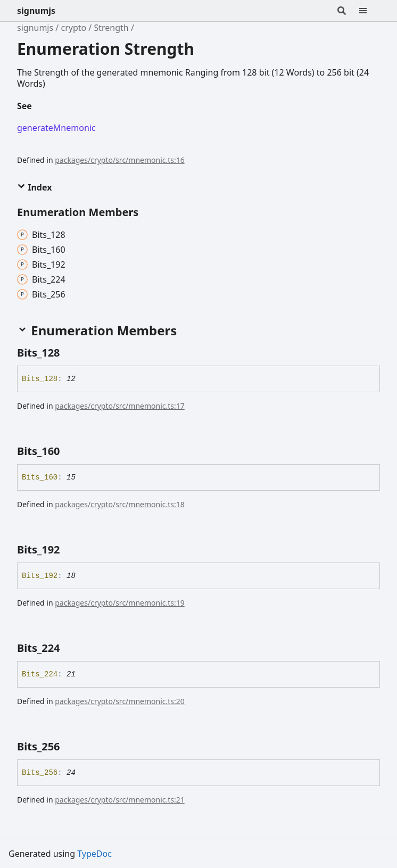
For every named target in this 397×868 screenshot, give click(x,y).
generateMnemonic (56, 128)
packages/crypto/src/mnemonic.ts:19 (120, 603)
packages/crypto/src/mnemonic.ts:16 (120, 160)
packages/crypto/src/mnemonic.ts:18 (120, 504)
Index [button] (34, 187)
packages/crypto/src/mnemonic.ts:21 (120, 800)
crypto (73, 28)
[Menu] (369, 11)
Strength (111, 28)
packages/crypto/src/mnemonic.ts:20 (120, 701)
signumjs (36, 11)
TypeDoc (94, 854)
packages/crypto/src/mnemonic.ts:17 (120, 406)
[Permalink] (40, 106)
